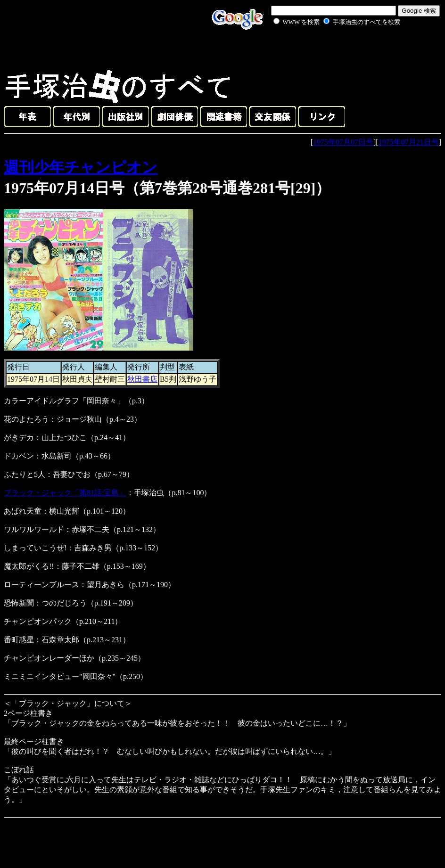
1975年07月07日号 (343, 142)
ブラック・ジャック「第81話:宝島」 (65, 493)
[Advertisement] (326, 49)
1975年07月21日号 (409, 142)
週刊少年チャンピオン (81, 167)
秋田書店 (142, 379)
